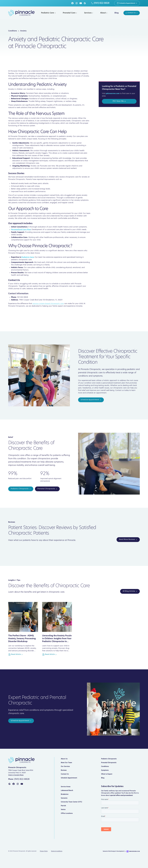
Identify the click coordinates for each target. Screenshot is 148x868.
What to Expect (107, 774)
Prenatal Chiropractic (109, 763)
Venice (63, 810)
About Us (64, 759)
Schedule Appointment (69, 778)
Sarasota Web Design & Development (113, 851)
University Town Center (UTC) (71, 802)
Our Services (65, 767)
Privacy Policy (44, 851)
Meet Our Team (66, 763)
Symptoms (105, 770)
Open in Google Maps (16, 775)
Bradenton (65, 794)
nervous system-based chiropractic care (48, 304)
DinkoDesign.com (134, 851)
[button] (48, 13)
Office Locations (67, 813)
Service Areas (66, 787)
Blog (103, 778)
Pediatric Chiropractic (109, 759)
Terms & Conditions (57, 851)
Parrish (63, 806)
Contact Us (65, 774)
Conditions (105, 767)
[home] (21, 13)
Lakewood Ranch (67, 791)
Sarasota (64, 798)
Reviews (64, 770)
